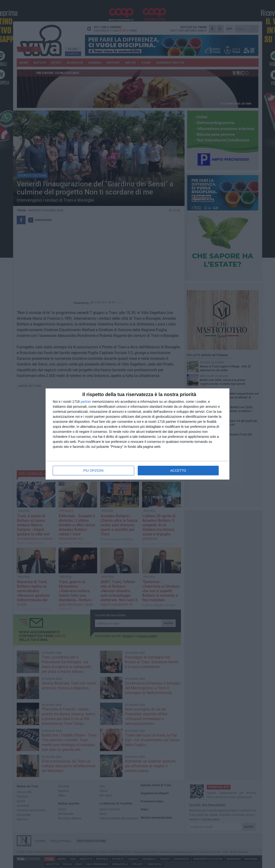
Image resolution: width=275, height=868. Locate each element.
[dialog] (137, 434)
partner (86, 402)
